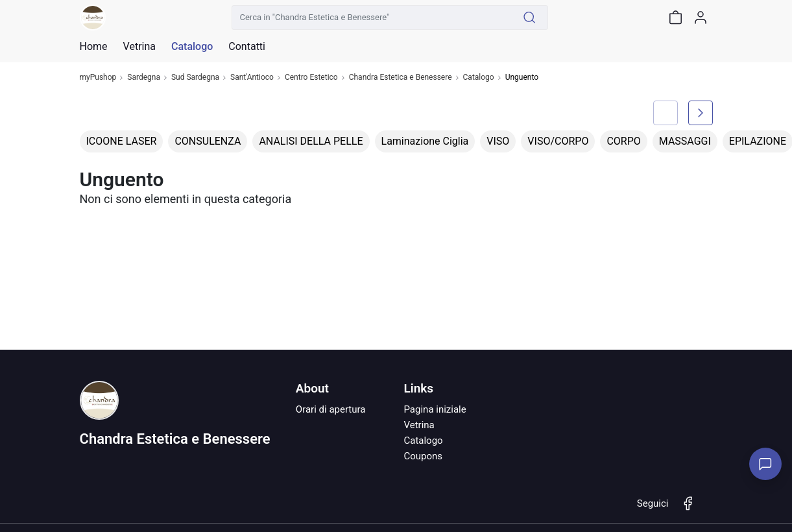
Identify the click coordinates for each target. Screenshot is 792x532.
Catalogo (192, 47)
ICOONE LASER (122, 141)
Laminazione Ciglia (425, 141)
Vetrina (419, 425)
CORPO (623, 141)
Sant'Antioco (252, 78)
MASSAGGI (685, 141)
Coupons (423, 456)
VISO (498, 141)
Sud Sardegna (195, 78)
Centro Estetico (311, 78)
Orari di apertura (331, 409)
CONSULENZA (208, 141)
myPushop (98, 78)
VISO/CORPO (558, 141)
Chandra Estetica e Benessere (401, 78)
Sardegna (144, 78)
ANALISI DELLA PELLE (311, 141)
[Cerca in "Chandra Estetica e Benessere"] (372, 18)
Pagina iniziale (435, 409)
